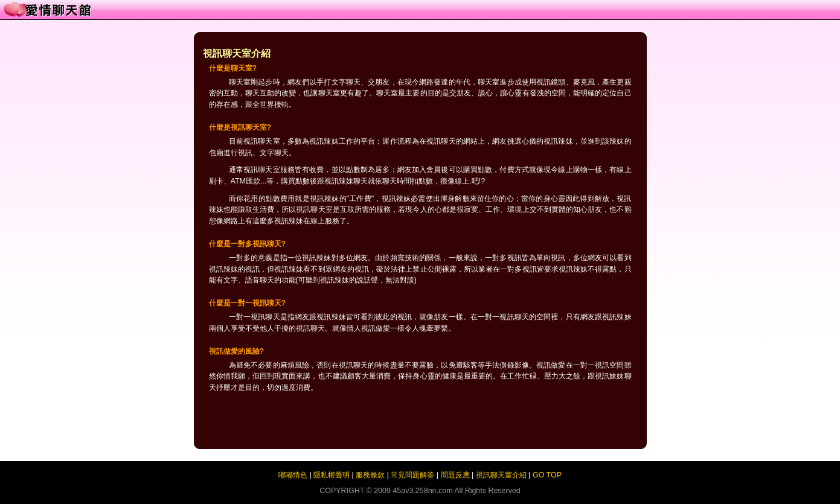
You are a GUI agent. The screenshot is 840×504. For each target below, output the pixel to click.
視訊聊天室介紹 (501, 475)
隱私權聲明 (332, 475)
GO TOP (547, 475)
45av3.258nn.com (422, 491)
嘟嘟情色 (293, 475)
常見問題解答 (412, 475)
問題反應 (455, 475)
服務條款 (370, 475)
